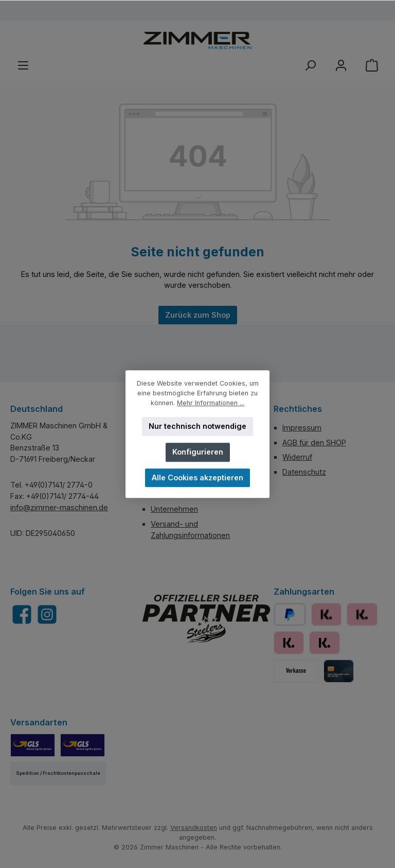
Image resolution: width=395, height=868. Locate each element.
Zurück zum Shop (198, 315)
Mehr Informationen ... (211, 403)
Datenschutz (304, 472)
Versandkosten (194, 828)
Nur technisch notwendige (197, 426)
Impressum (302, 428)
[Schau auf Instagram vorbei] (47, 614)
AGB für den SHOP (314, 442)
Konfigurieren (198, 452)
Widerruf (297, 457)
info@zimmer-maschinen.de (59, 507)
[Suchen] (310, 66)
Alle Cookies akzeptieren (197, 478)
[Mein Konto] (341, 66)
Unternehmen (174, 509)
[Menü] (23, 66)
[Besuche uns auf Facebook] (22, 614)
